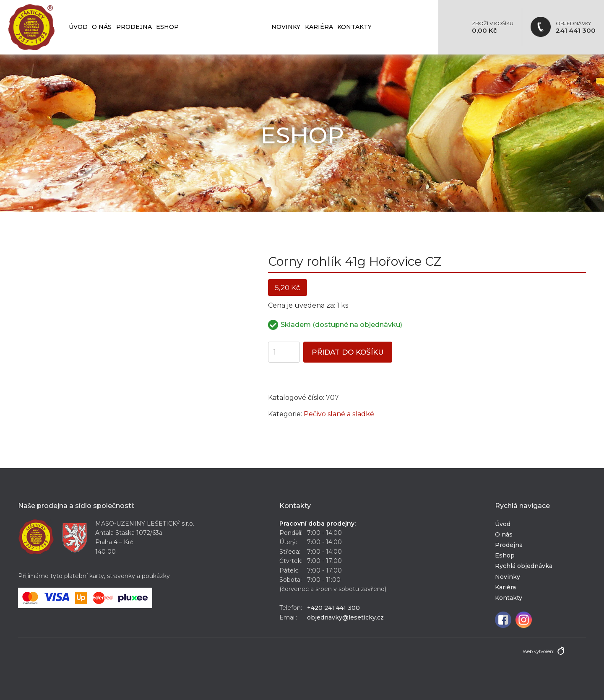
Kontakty (354, 27)
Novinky (286, 27)
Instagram (524, 620)
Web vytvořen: (538, 651)
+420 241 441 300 (333, 608)
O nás (102, 27)
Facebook (503, 620)
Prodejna (134, 27)
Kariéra (319, 27)
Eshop (167, 27)
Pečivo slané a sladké (339, 414)
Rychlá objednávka (225, 27)
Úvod (78, 27)
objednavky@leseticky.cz (345, 617)
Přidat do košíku (348, 352)
